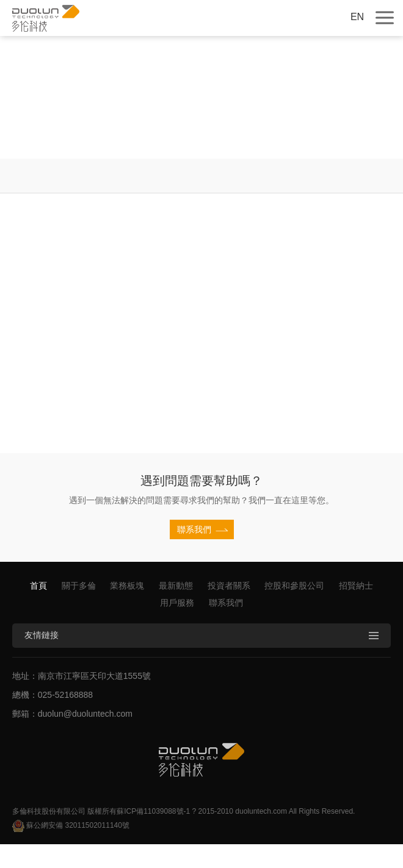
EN (357, 17)
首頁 (38, 586)
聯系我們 (226, 603)
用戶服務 (177, 603)
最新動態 (176, 586)
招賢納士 (356, 586)
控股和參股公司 (294, 586)
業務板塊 (127, 586)
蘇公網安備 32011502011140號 (71, 826)
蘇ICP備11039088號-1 (153, 811)
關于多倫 (79, 586)
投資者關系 (229, 586)
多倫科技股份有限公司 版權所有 (64, 811)
